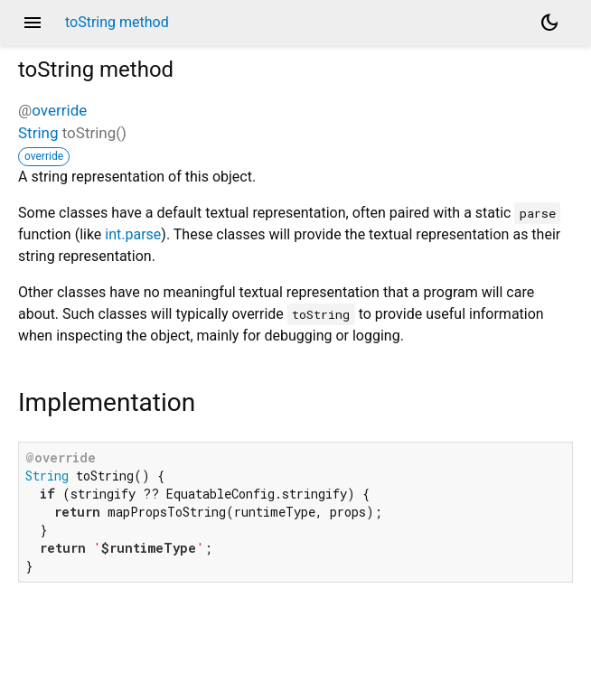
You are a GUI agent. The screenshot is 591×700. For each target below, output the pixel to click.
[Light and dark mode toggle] (549, 23)
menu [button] (33, 23)
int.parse (133, 234)
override (59, 110)
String (38, 133)
